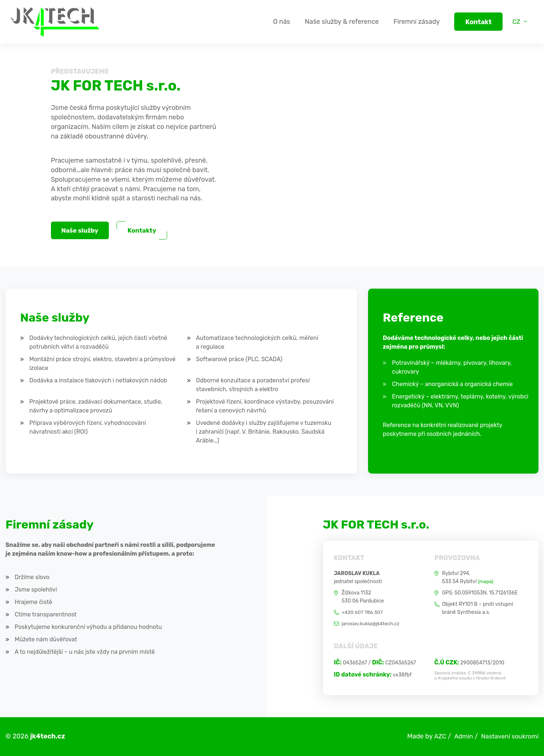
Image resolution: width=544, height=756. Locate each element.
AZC (436, 736)
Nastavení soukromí (508, 736)
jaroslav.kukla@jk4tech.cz (372, 624)
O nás (278, 22)
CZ (516, 22)
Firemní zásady (413, 22)
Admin (460, 736)
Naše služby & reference (339, 22)
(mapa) (486, 581)
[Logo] (55, 22)
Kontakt (475, 22)
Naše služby (81, 231)
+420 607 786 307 (363, 612)
